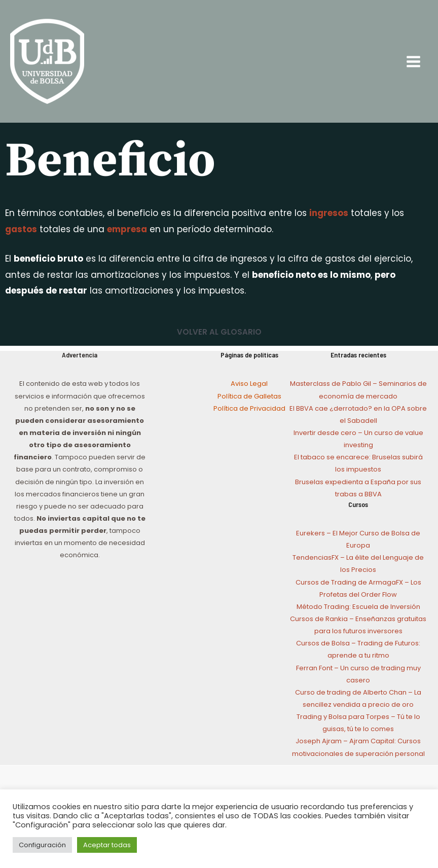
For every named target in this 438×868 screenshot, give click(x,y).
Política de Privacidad (249, 408)
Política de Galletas (249, 396)
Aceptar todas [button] (107, 845)
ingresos (329, 213)
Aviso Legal (249, 384)
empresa (127, 229)
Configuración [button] (42, 845)
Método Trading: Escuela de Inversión (358, 607)
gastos (21, 229)
